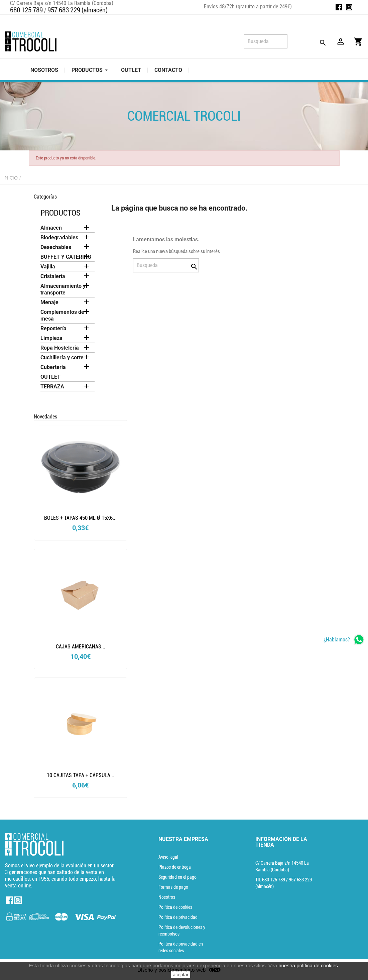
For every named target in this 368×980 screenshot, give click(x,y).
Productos (60, 213)
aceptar (181, 975)
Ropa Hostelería (60, 348)
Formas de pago (173, 887)
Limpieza (51, 338)
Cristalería (53, 276)
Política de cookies (175, 907)
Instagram (349, 7)
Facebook (339, 7)
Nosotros (167, 897)
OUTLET (50, 377)
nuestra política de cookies (308, 965)
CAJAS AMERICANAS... (81, 647)
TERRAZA (52, 387)
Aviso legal (168, 857)
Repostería (53, 328)
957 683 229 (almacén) (78, 10)
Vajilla (48, 267)
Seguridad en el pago (177, 877)
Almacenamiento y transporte (63, 289)
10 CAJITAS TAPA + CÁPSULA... (81, 775)
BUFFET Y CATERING (66, 257)
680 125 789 (26, 10)
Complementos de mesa (62, 315)
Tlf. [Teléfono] (271, 880)
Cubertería (53, 367)
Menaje (49, 302)
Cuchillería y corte (62, 357)
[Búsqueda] (266, 41)
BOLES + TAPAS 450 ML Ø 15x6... (80, 518)
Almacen (51, 228)
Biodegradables (59, 237)
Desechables (56, 247)
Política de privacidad (178, 917)
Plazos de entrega (175, 867)
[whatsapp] (344, 640)
